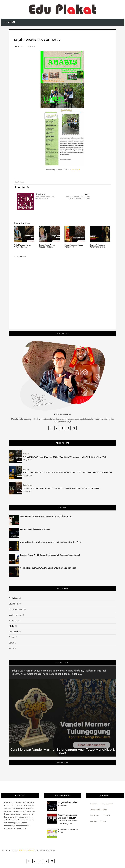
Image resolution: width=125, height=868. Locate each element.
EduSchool (13, 620)
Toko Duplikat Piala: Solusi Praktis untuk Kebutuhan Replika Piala (62, 488)
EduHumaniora (15, 615)
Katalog (93, 821)
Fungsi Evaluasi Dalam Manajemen (35, 529)
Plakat (11, 637)
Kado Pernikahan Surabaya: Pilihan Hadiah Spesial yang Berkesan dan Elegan (68, 473)
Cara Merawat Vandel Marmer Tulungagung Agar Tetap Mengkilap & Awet (65, 457)
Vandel (26, 454)
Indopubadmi (27, 850)
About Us (107, 815)
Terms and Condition (99, 810)
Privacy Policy (107, 804)
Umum (26, 469)
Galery (103, 821)
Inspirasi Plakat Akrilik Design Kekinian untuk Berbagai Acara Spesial (50, 555)
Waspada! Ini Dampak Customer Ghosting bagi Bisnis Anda (46, 516)
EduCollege (21, 46)
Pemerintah (14, 632)
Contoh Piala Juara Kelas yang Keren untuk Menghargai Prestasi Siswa (51, 542)
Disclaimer (95, 815)
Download (75, 170)
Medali (12, 626)
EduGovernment (16, 609)
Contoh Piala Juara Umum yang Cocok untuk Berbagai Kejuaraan (48, 568)
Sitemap (94, 804)
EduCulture (28, 485)
